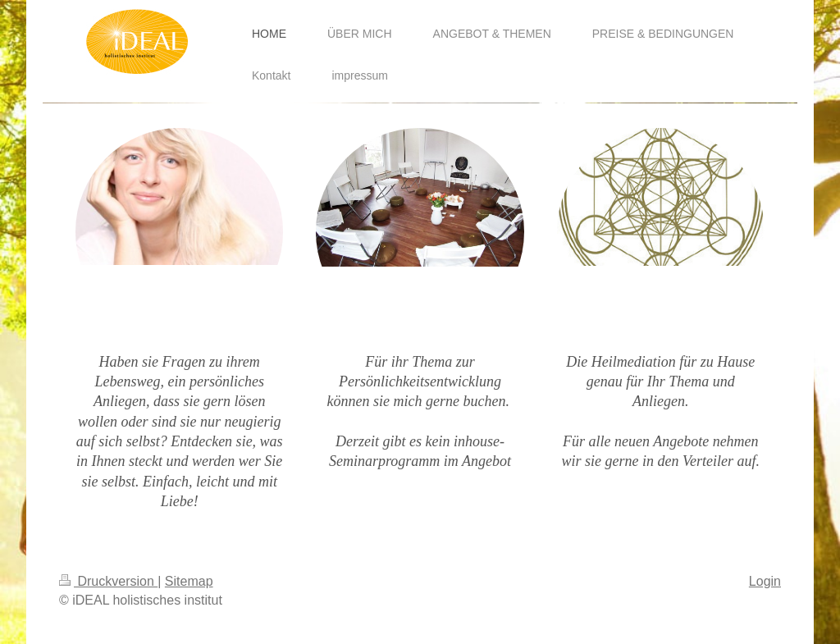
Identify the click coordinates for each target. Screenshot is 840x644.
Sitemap (189, 581)
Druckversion (108, 581)
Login (765, 581)
